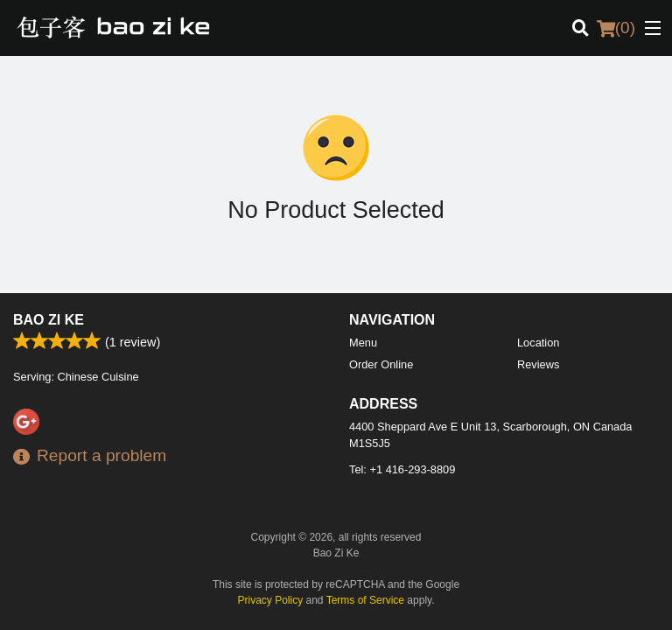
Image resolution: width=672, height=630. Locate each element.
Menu (363, 343)
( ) (616, 28)
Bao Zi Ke (49, 320)
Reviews (538, 364)
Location (538, 343)
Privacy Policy (271, 600)
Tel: (402, 469)
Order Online (381, 364)
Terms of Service (365, 600)
